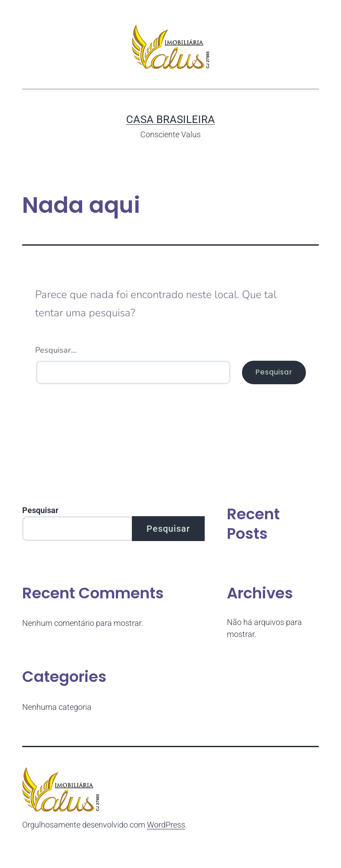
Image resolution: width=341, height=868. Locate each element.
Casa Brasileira (170, 119)
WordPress (166, 825)
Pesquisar (40, 510)
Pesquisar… (56, 350)
